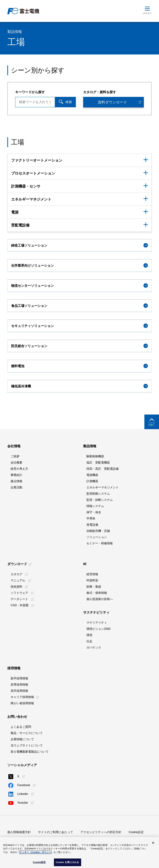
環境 (89, 635)
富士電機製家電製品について (30, 752)
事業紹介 (16, 475)
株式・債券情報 (97, 593)
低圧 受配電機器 (98, 463)
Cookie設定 (136, 832)
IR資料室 (92, 580)
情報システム (95, 506)
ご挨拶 (15, 456)
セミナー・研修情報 (100, 543)
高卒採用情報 (19, 691)
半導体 (91, 518)
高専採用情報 (19, 685)
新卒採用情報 (19, 678)
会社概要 (16, 463)
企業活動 (16, 487)
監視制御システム (98, 494)
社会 (89, 641)
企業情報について (22, 739)
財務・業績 (94, 587)
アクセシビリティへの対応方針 (101, 832)
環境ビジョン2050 (99, 629)
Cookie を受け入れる (68, 862)
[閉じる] (153, 843)
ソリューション (97, 537)
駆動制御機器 (95, 456)
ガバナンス (94, 647)
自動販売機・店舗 (98, 531)
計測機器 (92, 481)
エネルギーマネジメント (103, 487)
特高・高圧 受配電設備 (103, 469)
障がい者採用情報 (22, 703)
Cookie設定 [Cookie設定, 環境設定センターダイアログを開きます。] (39, 862)
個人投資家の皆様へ (100, 599)
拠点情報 (16, 481)
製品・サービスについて (27, 733)
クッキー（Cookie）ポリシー (35, 852)
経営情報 (92, 574)
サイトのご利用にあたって (56, 832)
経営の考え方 (19, 469)
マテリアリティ (97, 623)
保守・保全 (94, 512)
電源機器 (92, 475)
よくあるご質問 (21, 727)
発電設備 (92, 525)
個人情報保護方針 (19, 832)
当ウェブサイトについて (27, 745)
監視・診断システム (100, 500)
